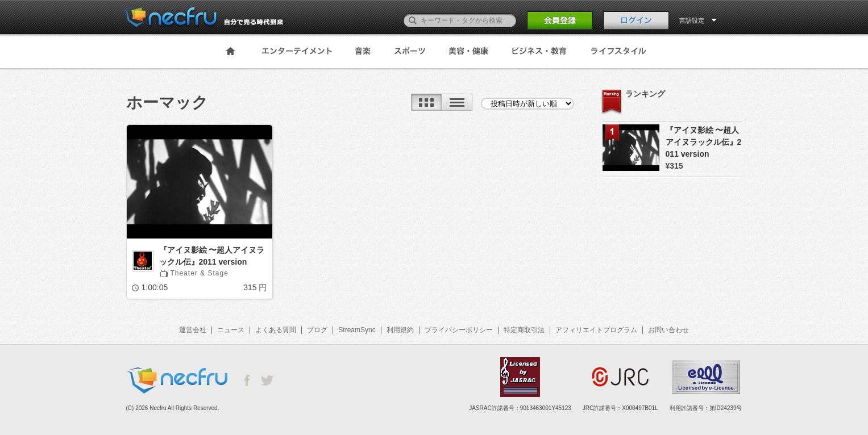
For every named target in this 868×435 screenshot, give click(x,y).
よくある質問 (276, 330)
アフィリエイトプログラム (596, 330)
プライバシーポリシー (459, 330)
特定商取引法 (524, 330)
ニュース (231, 330)
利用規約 (400, 330)
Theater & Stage (200, 273)
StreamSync (357, 330)
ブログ (317, 330)
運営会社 (193, 330)
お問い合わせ (668, 330)
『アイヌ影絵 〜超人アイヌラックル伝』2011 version (212, 256)
